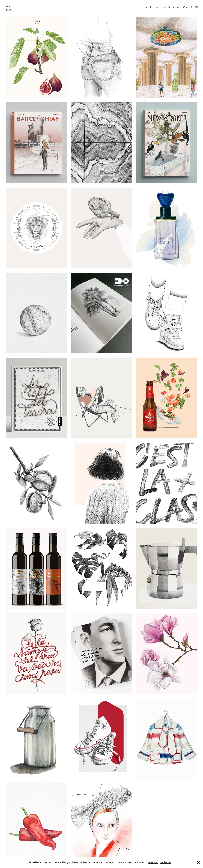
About (176, 7)
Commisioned (162, 7)
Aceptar (153, 862)
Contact (188, 7)
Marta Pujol (10, 8)
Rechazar (165, 862)
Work (149, 7)
